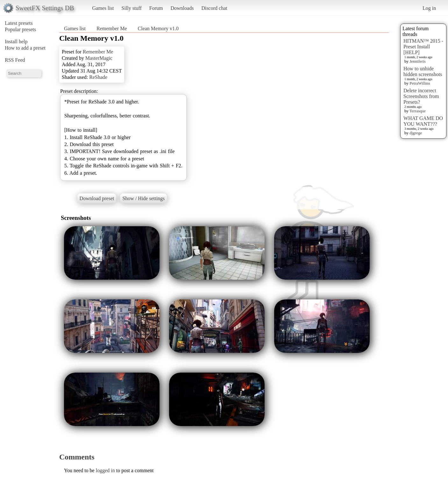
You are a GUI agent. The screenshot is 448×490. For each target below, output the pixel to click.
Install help (16, 42)
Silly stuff (132, 8)
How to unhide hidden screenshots (423, 71)
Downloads (182, 8)
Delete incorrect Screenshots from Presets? (421, 96)
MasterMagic (99, 58)
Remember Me (112, 28)
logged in (105, 470)
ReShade (98, 77)
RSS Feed (15, 60)
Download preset (97, 198)
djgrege (416, 133)
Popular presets (20, 29)
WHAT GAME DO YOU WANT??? (423, 121)
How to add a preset (25, 48)
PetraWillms (420, 83)
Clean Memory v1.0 (158, 28)
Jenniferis (418, 61)
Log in (429, 8)
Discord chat (214, 8)
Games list (103, 8)
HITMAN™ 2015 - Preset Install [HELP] (423, 47)
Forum (156, 8)
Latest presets (19, 23)
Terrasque (418, 111)
